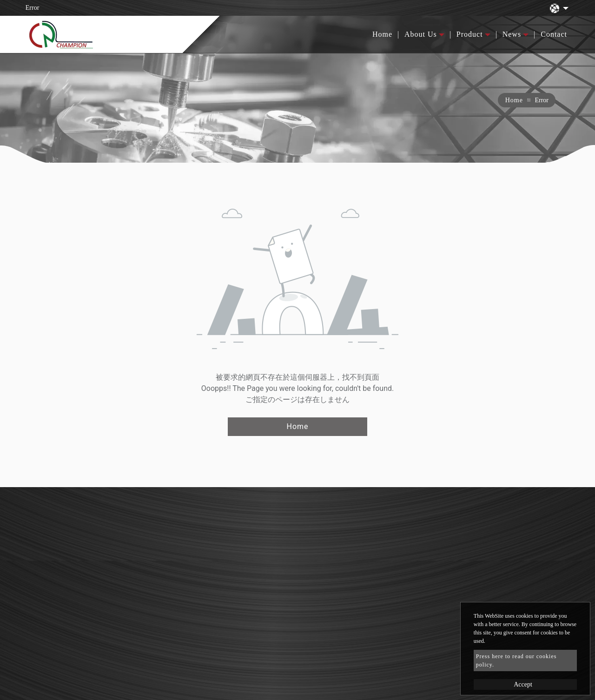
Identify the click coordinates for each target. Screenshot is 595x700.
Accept (523, 684)
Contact (554, 34)
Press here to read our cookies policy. (516, 660)
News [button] (512, 34)
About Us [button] (421, 34)
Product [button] (470, 34)
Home (382, 34)
